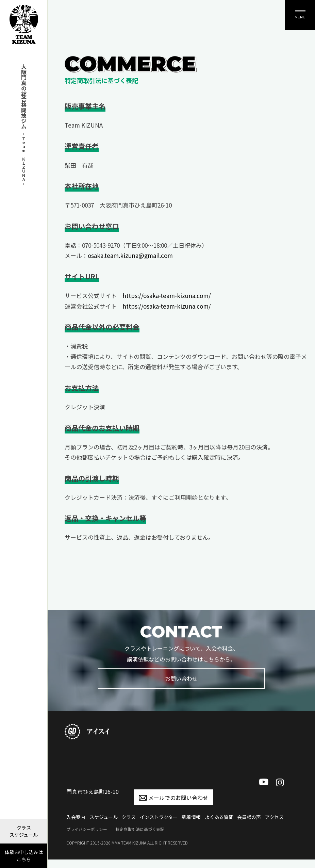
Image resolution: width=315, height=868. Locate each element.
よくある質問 (219, 817)
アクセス (274, 817)
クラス (129, 817)
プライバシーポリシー (87, 829)
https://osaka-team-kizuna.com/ (167, 296)
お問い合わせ (181, 678)
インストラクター (159, 817)
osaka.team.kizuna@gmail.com (130, 255)
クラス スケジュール (24, 831)
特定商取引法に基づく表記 (140, 829)
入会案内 (76, 817)
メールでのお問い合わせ (173, 798)
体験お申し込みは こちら (24, 856)
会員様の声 (249, 817)
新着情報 (191, 817)
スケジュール (104, 817)
